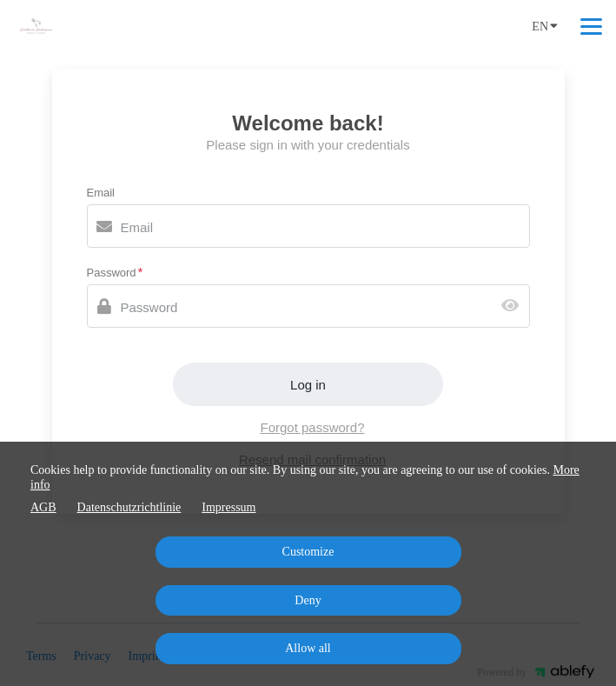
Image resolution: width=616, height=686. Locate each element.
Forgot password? (312, 427)
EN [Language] (545, 25)
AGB (43, 507)
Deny (308, 600)
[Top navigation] (591, 26)
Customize (308, 552)
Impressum (229, 507)
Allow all (308, 648)
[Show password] (514, 306)
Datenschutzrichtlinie (129, 507)
